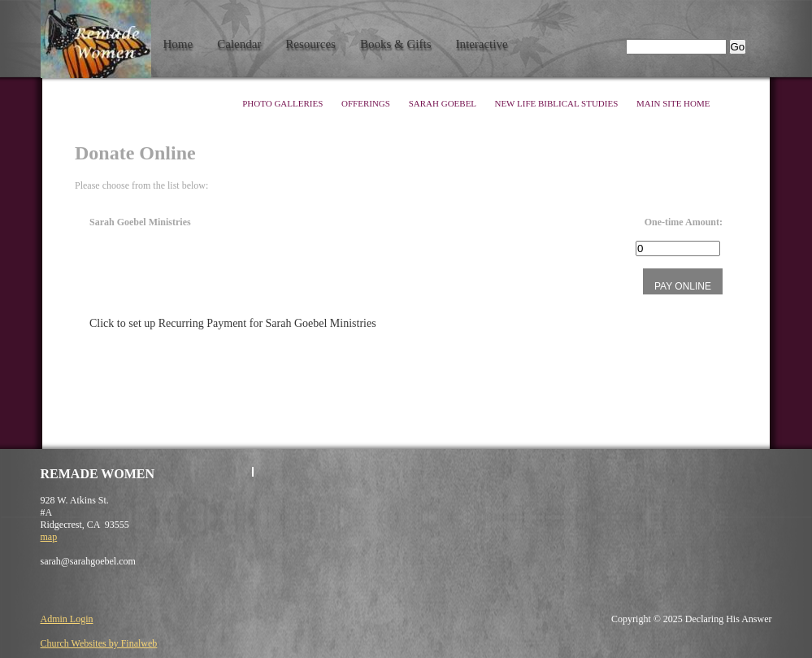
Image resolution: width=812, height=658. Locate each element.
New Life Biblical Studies (557, 103)
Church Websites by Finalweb (99, 643)
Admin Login (67, 619)
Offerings (367, 103)
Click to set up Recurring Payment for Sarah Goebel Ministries (233, 323)
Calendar (239, 44)
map (49, 537)
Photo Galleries (284, 103)
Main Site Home (673, 103)
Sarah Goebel (444, 103)
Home (178, 44)
